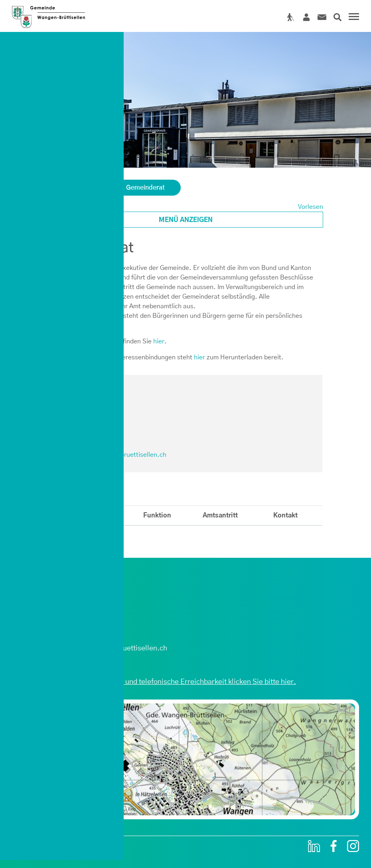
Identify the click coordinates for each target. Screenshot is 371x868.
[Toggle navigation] (353, 18)
